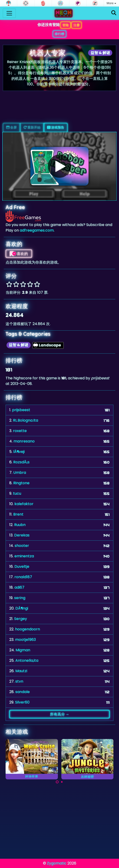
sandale (23, 692)
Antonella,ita (27, 660)
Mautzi (21, 671)
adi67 (19, 587)
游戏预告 (56, 127)
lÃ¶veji (19, 452)
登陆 (66, 25)
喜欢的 (19, 254)
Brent (18, 514)
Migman (23, 650)
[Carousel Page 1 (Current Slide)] (57, 782)
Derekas (22, 535)
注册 (76, 25)
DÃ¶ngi (22, 608)
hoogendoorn (28, 629)
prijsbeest (21, 410)
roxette (20, 431)
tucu (17, 493)
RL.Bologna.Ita (26, 420)
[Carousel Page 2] (62, 782)
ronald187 (23, 577)
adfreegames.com (37, 230)
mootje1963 (25, 640)
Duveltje (22, 566)
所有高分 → (60, 714)
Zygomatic (57, 863)
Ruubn (20, 525)
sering (20, 598)
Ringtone (21, 483)
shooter (22, 546)
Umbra (20, 473)
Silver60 (22, 702)
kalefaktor (24, 504)
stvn (19, 681)
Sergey (21, 619)
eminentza (24, 556)
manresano (24, 441)
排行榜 (59, 34)
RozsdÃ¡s (21, 462)
